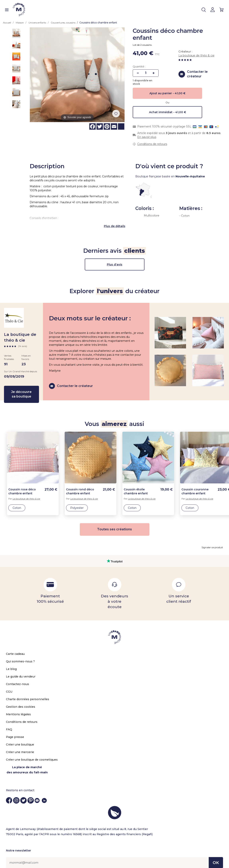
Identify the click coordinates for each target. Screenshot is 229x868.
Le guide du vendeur (21, 670)
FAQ (9, 723)
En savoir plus (147, 137)
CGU (9, 685)
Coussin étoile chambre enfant (136, 485)
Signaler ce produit (212, 541)
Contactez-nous (18, 678)
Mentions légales (18, 708)
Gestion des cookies (21, 701)
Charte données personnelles (28, 693)
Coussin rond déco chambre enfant (80, 485)
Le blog (11, 663)
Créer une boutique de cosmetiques (32, 753)
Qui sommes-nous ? (20, 655)
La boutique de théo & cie (196, 55)
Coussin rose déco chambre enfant (22, 485)
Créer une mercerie (20, 746)
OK (216, 856)
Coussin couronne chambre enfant (195, 485)
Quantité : (139, 66)
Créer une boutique (20, 738)
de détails (118, 220)
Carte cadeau (15, 648)
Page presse (15, 731)
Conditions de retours (152, 144)
